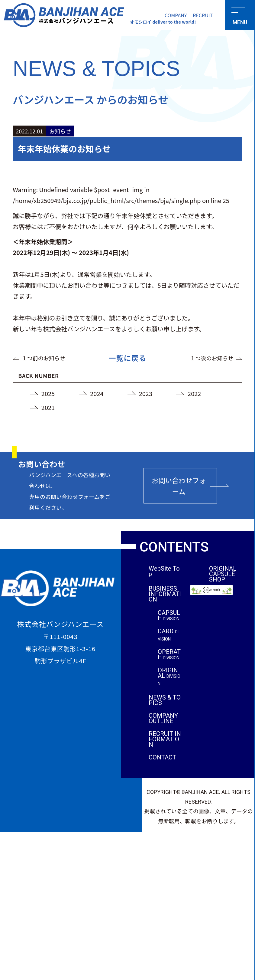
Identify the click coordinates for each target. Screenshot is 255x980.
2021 (48, 407)
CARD (168, 635)
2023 (146, 393)
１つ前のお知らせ (43, 358)
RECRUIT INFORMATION (165, 740)
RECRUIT (203, 15)
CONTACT (162, 758)
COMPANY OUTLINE (163, 719)
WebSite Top (164, 571)
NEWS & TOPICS (165, 701)
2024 (97, 393)
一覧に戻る (128, 358)
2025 (48, 393)
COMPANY (176, 15)
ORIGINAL (169, 677)
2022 (194, 393)
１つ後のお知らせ (212, 358)
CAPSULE (169, 616)
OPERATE (169, 655)
